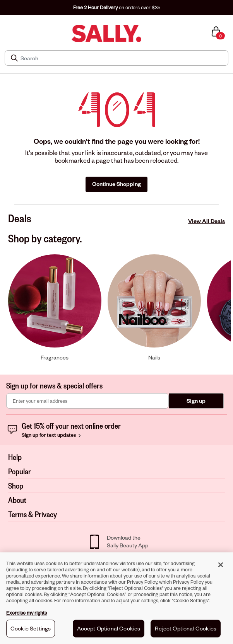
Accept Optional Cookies (109, 631)
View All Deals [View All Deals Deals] (206, 221)
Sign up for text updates (52, 435)
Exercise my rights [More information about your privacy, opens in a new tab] (27, 615)
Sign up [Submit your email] (196, 401)
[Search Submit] (15, 58)
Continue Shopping (116, 184)
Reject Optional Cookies (186, 631)
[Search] (122, 58)
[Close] (221, 567)
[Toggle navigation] (5, 33)
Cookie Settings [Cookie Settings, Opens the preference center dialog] (31, 631)
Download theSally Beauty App (128, 541)
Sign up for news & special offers (54, 385)
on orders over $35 (117, 7)
